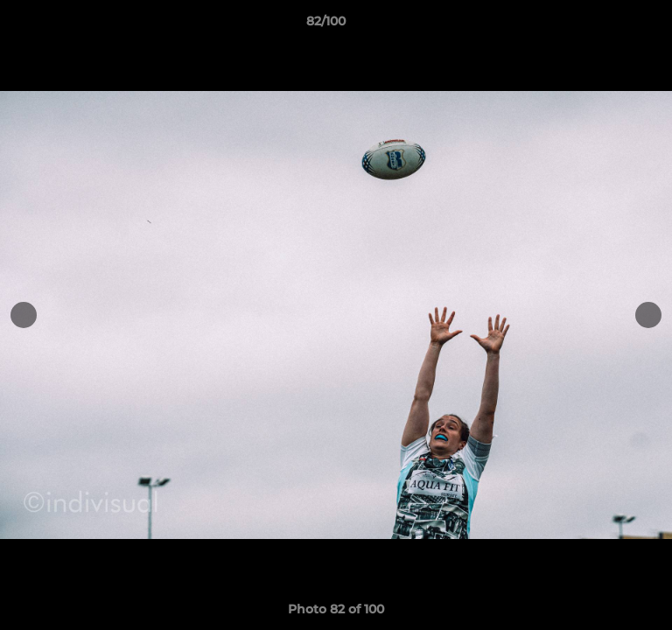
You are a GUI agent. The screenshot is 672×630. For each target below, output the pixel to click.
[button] (609, 25)
